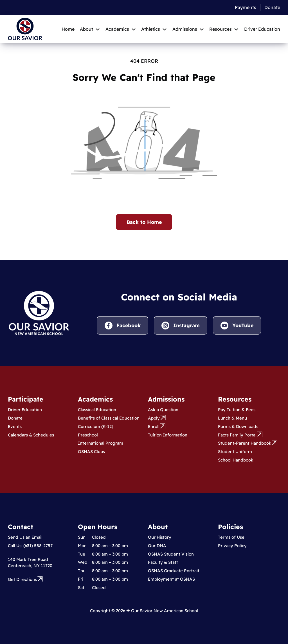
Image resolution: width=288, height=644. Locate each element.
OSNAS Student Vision (171, 554)
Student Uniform (235, 452)
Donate (272, 7)
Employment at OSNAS (171, 579)
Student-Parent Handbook (245, 443)
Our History (160, 537)
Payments (246, 7)
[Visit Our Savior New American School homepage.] (39, 312)
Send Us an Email (25, 537)
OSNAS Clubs (91, 452)
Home (68, 29)
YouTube (243, 325)
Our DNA (157, 546)
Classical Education (97, 410)
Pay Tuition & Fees (237, 410)
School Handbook (236, 460)
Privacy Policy (232, 546)
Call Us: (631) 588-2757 (30, 546)
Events (15, 426)
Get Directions (22, 579)
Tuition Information (168, 435)
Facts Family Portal (237, 435)
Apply (154, 418)
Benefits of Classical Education (109, 418)
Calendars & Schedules (31, 435)
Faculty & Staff (163, 562)
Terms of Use (231, 537)
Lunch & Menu (232, 418)
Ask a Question (163, 410)
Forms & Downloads (238, 426)
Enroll (154, 426)
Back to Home (144, 222)
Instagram (186, 325)
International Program (101, 443)
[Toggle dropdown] (98, 29)
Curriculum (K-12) (95, 426)
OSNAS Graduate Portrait (174, 571)
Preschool (88, 435)
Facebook (129, 325)
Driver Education (262, 29)
